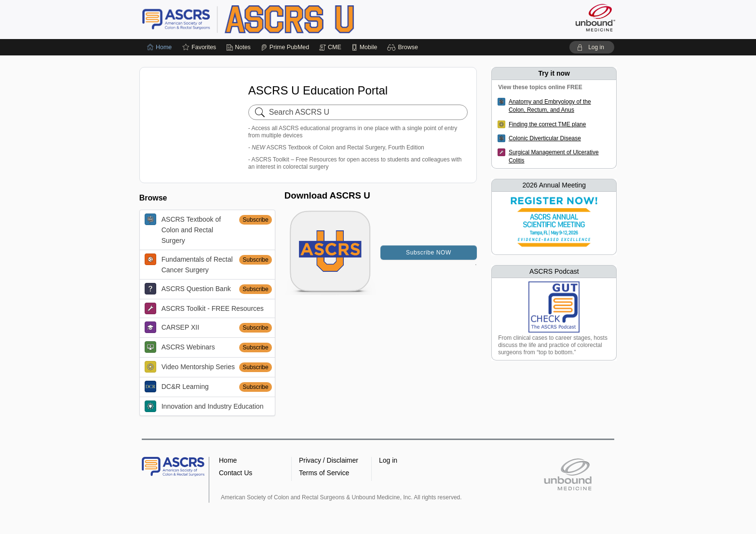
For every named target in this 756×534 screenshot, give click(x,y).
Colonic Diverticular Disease (545, 138)
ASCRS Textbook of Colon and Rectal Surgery (183, 229)
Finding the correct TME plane (547, 124)
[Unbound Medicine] (595, 18)
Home (228, 460)
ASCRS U (262, 19)
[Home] (159, 47)
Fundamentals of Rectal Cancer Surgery (189, 264)
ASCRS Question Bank (188, 289)
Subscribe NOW (429, 253)
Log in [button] (388, 460)
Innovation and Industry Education (204, 406)
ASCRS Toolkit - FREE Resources (204, 308)
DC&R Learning (177, 387)
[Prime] (285, 47)
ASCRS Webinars (180, 347)
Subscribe (255, 220)
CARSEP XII (172, 327)
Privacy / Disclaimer (329, 460)
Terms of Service (324, 473)
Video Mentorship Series (190, 367)
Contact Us (236, 473)
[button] (404, 47)
